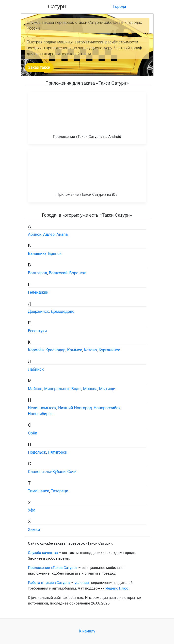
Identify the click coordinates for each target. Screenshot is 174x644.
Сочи (72, 472)
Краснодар (55, 350)
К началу (87, 631)
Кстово (90, 350)
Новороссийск (107, 408)
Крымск (75, 350)
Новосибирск (40, 414)
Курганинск (109, 350)
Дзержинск (39, 311)
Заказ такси (39, 67)
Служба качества (43, 553)
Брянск (55, 254)
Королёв (36, 350)
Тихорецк (59, 491)
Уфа (32, 510)
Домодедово (63, 311)
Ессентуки (38, 331)
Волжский (58, 273)
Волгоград (38, 273)
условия (82, 583)
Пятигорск (57, 452)
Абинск (35, 234)
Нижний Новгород (75, 408)
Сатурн (57, 7)
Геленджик (38, 292)
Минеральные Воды (63, 389)
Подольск (37, 452)
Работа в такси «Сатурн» (49, 583)
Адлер (49, 234)
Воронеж (78, 273)
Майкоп (35, 389)
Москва (90, 389)
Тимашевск (39, 491)
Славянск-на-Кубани (47, 472)
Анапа (62, 234)
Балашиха (37, 254)
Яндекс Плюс (117, 588)
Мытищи (107, 389)
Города (120, 7)
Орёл (33, 433)
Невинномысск (42, 408)
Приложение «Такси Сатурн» (53, 568)
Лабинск (36, 369)
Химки (34, 530)
